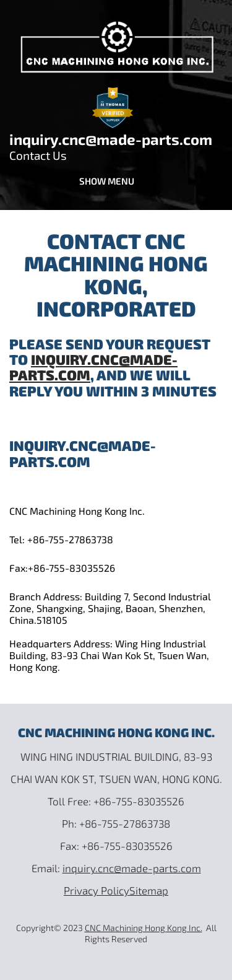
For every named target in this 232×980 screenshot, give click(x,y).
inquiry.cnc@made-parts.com (111, 139)
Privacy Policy (97, 890)
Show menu (107, 181)
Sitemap (149, 890)
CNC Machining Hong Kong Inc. (144, 928)
